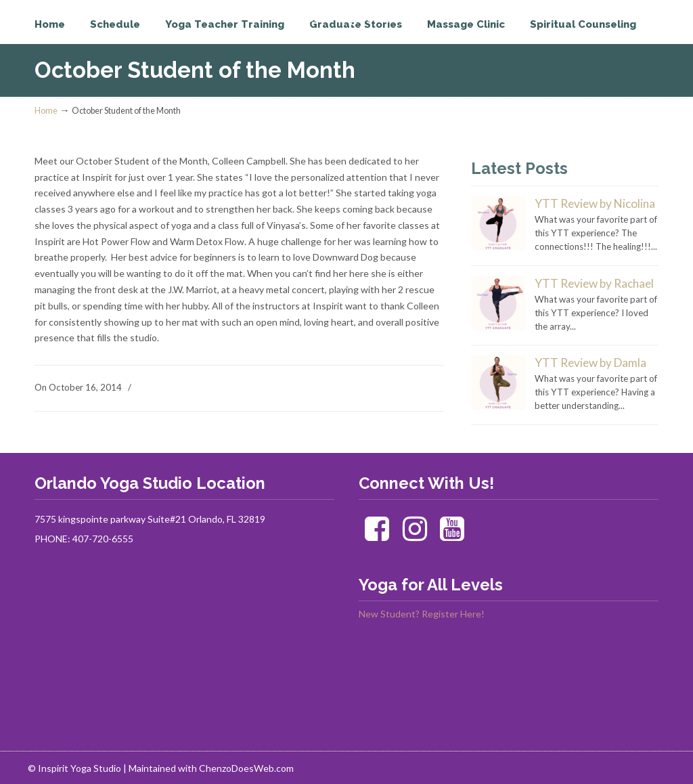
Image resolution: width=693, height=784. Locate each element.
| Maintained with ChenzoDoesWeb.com (208, 768)
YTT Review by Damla (590, 363)
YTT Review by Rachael (594, 283)
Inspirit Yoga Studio (90, 38)
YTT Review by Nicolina (595, 203)
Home (46, 111)
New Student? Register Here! (422, 614)
